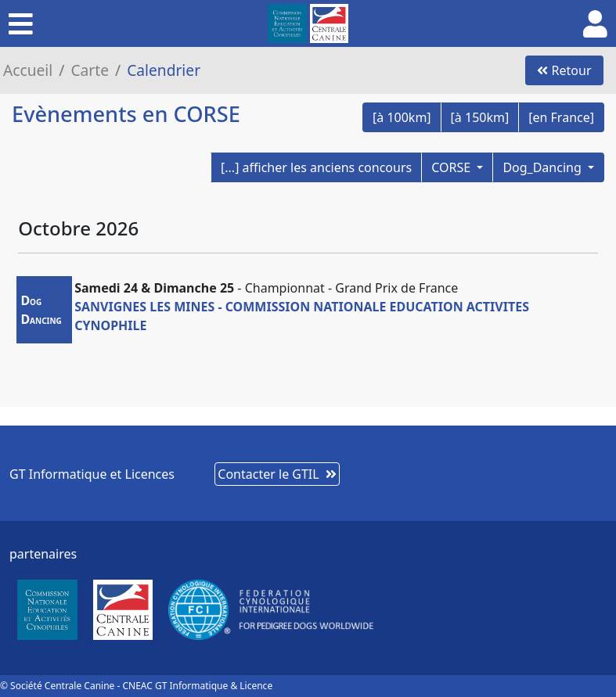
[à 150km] (480, 117)
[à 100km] (402, 117)
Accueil (28, 70)
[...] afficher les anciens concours (316, 167)
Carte (90, 70)
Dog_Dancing (544, 167)
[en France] (561, 117)
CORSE (452, 167)
